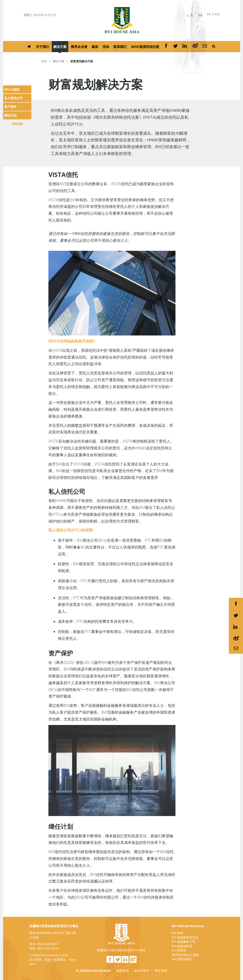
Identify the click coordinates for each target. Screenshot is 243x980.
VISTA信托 (12, 89)
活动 (106, 47)
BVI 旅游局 (179, 950)
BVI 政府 (177, 933)
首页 (44, 61)
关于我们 (43, 47)
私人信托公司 (13, 98)
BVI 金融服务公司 (183, 942)
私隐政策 (123, 971)
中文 (217, 14)
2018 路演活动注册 (145, 47)
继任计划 (10, 115)
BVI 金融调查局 (182, 946)
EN (209, 14)
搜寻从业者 (79, 47)
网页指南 (161, 971)
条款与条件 (142, 971)
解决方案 (60, 47)
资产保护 (10, 107)
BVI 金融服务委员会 (185, 937)
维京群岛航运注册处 (185, 955)
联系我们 (120, 47)
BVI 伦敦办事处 (182, 959)
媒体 (95, 47)
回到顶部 (17, 124)
